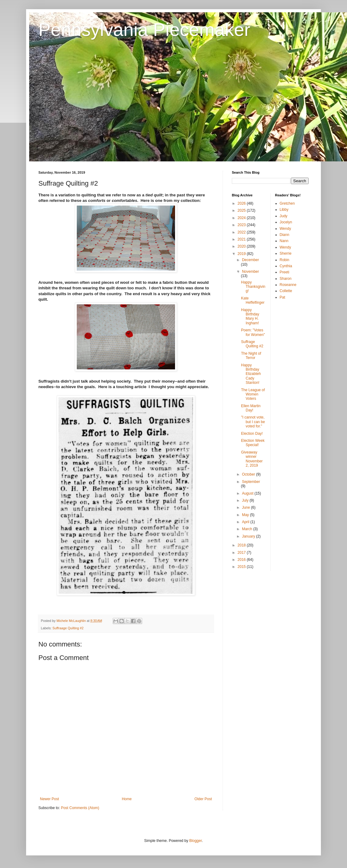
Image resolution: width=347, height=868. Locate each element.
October (249, 474)
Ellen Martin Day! (251, 408)
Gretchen (287, 203)
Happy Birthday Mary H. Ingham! (250, 316)
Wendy (285, 229)
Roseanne (288, 285)
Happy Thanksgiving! (253, 287)
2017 (242, 553)
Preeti (285, 272)
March (248, 529)
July (246, 500)
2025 (242, 210)
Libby (284, 210)
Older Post (203, 799)
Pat (283, 297)
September (251, 482)
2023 (242, 225)
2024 (242, 218)
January (249, 536)
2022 (242, 232)
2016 (242, 560)
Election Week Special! (253, 443)
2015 (242, 567)
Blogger (195, 841)
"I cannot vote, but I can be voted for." (253, 422)
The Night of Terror (251, 356)
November (250, 272)
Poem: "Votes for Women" (253, 332)
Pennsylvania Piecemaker (144, 30)
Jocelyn (286, 222)
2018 (242, 545)
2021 (242, 239)
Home (127, 799)
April (246, 522)
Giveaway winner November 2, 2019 (252, 459)
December (250, 260)
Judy (284, 216)
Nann (284, 241)
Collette (286, 291)
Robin (285, 260)
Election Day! (252, 434)
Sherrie (286, 253)
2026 (242, 203)
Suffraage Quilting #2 (68, 628)
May (246, 515)
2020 (242, 246)
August (248, 493)
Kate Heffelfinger (253, 300)
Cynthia (286, 266)
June (246, 507)
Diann (285, 235)
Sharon (286, 279)
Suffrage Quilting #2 (252, 344)
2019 (242, 254)
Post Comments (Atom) (80, 808)
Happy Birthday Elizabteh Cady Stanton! (251, 374)
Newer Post (49, 799)
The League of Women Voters (253, 394)
